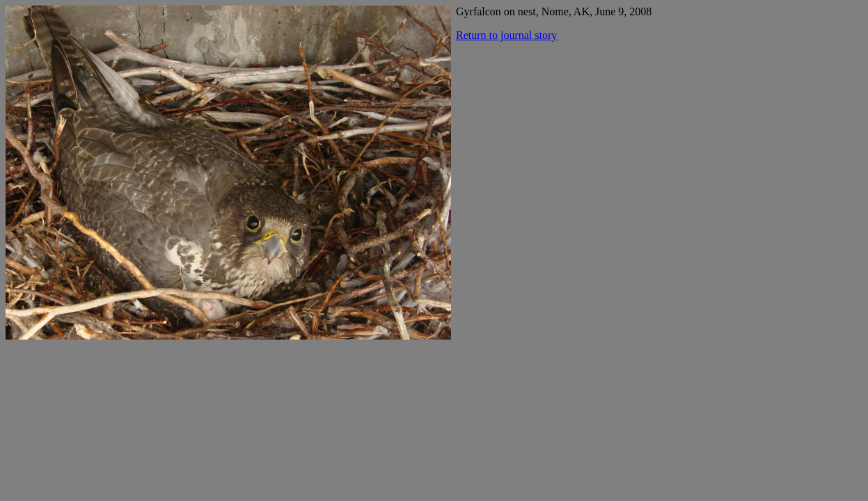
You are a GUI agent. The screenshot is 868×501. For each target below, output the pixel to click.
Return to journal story (506, 35)
